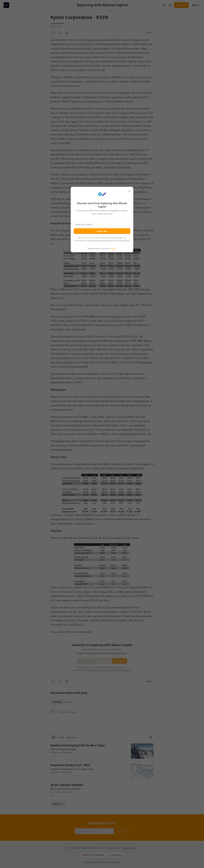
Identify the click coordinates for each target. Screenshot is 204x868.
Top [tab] (54, 737)
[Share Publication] (170, 5)
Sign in (195, 5)
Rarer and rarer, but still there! (65, 789)
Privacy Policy (124, 240)
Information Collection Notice (101, 240)
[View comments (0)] (60, 33)
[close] (129, 191)
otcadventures (57, 23)
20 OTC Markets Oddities (67, 785)
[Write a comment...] (105, 716)
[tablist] (62, 702)
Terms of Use (116, 238)
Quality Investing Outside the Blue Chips (78, 745)
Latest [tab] (61, 737)
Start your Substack (93, 855)
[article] (102, 751)
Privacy (110, 848)
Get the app (116, 855)
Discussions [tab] (72, 737)
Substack (88, 862)
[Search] (164, 5)
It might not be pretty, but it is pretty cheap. (72, 769)
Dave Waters (67, 752)
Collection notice (130, 848)
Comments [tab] (57, 702)
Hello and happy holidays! (63, 749)
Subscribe (181, 5)
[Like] (53, 33)
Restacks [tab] (69, 702)
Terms (117, 848)
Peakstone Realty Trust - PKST (70, 765)
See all (58, 804)
